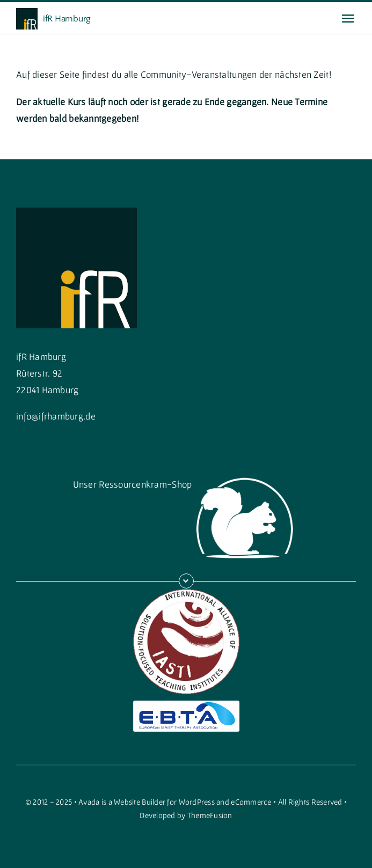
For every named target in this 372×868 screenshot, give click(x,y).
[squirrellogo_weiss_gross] (245, 471)
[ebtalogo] (186, 705)
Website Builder (140, 802)
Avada (89, 802)
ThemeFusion (210, 815)
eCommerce (251, 802)
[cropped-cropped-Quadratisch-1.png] (76, 212)
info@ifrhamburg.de (56, 416)
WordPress (197, 802)
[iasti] (186, 593)
